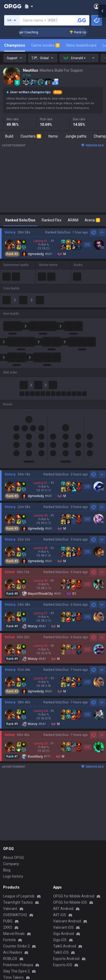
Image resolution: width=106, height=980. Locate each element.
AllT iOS (60, 915)
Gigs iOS (60, 940)
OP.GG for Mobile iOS (70, 902)
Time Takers (13, 977)
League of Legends (19, 896)
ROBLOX (10, 959)
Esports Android (66, 959)
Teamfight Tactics (18, 902)
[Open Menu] (96, 6)
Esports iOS (63, 965)
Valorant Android (67, 921)
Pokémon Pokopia (18, 965)
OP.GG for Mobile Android (74, 896)
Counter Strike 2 (16, 946)
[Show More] (29, 6)
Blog (7, 870)
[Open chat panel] (102, 490)
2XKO (8, 927)
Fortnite (10, 940)
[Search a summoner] (82, 20)
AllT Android (63, 909)
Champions (15, 45)
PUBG (8, 921)
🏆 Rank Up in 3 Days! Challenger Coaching (64, 32)
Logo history (13, 876)
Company (11, 864)
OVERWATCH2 (15, 915)
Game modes (45, 45)
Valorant (10, 909)
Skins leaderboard (81, 45)
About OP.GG (14, 858)
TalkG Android (65, 946)
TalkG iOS (61, 952)
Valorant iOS (63, 927)
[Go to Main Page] (13, 6)
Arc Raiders (13, 952)
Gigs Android (64, 934)
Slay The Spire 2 (16, 971)
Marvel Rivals (14, 934)
